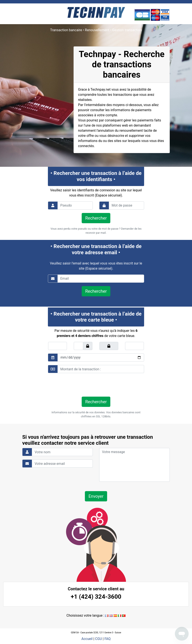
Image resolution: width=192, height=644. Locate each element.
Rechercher (96, 218)
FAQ (107, 639)
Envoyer (96, 496)
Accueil (87, 639)
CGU (99, 639)
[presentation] (77, 385)
